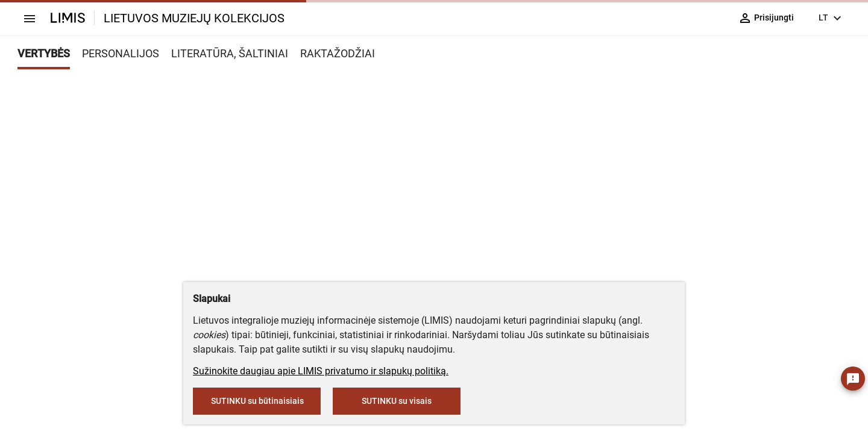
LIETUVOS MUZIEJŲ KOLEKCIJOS (194, 18)
